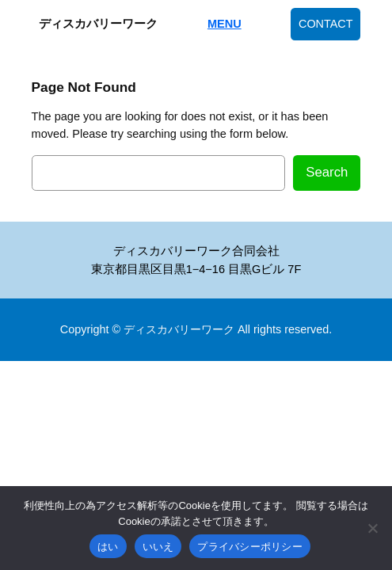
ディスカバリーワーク (98, 24)
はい (108, 547)
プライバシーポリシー (250, 547)
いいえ (158, 547)
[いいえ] (372, 528)
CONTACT (325, 24)
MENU (225, 24)
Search (327, 172)
